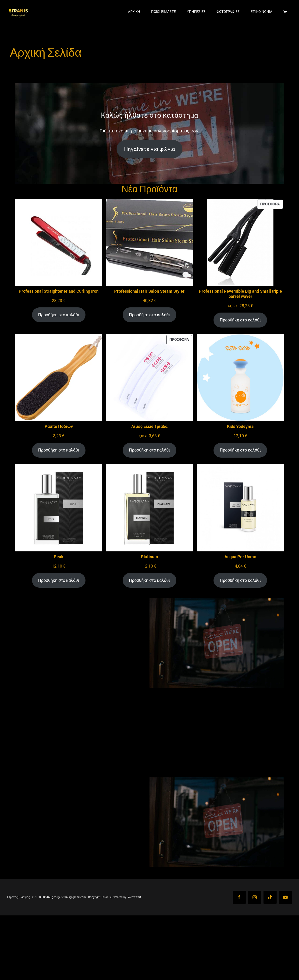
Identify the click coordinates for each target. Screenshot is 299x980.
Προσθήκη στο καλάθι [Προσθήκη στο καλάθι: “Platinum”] (149, 580)
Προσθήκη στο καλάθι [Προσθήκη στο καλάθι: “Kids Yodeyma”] (240, 450)
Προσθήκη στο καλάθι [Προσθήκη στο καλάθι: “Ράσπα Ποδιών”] (59, 450)
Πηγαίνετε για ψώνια (149, 149)
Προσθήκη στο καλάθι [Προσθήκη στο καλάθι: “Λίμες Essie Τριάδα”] (149, 450)
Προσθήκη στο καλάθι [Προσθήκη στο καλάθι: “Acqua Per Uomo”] (240, 580)
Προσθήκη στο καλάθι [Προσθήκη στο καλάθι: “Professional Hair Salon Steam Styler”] (149, 315)
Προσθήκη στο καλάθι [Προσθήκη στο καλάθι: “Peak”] (59, 580)
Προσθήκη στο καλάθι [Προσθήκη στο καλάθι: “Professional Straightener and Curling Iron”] (59, 315)
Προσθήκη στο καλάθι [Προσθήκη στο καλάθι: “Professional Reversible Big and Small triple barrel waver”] (240, 320)
